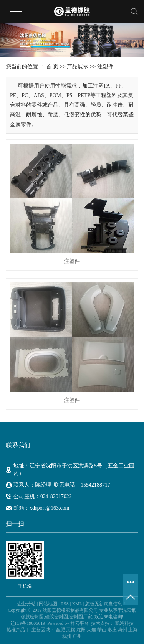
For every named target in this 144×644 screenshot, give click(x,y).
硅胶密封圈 (56, 617)
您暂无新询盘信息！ (106, 604)
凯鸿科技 (124, 623)
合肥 (60, 630)
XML (77, 604)
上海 (133, 630)
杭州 (67, 636)
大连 (91, 630)
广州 (77, 636)
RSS (65, 604)
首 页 (52, 67)
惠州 (122, 630)
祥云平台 (79, 623)
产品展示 (78, 67)
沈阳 (81, 630)
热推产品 (16, 630)
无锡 (71, 630)
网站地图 (48, 604)
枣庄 (112, 630)
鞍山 (102, 630)
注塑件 (105, 67)
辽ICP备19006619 (28, 623)
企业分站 (26, 604)
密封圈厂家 (81, 617)
